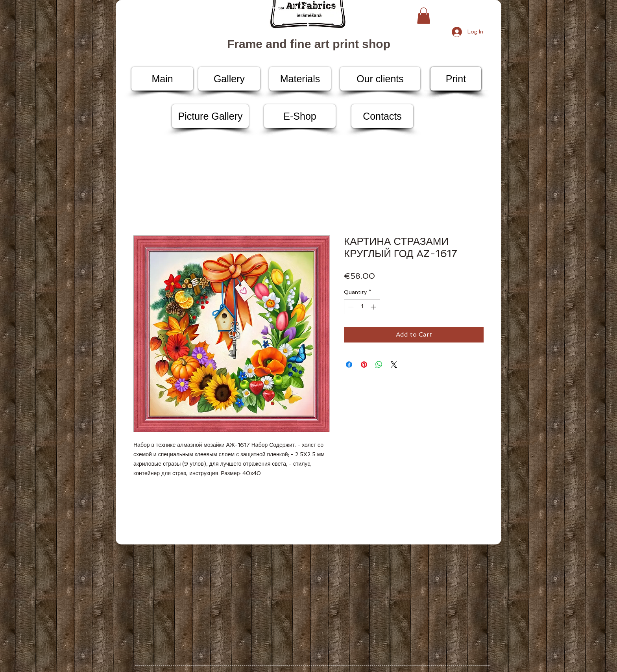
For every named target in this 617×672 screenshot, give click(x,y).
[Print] (456, 79)
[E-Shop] (300, 116)
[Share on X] (394, 365)
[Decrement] (350, 307)
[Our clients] (380, 79)
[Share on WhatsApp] (379, 365)
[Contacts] (382, 116)
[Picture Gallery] (210, 116)
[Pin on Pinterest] (364, 365)
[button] (424, 16)
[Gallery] (229, 79)
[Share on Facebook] (349, 365)
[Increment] (374, 307)
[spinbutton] (362, 307)
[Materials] (300, 79)
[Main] (162, 79)
